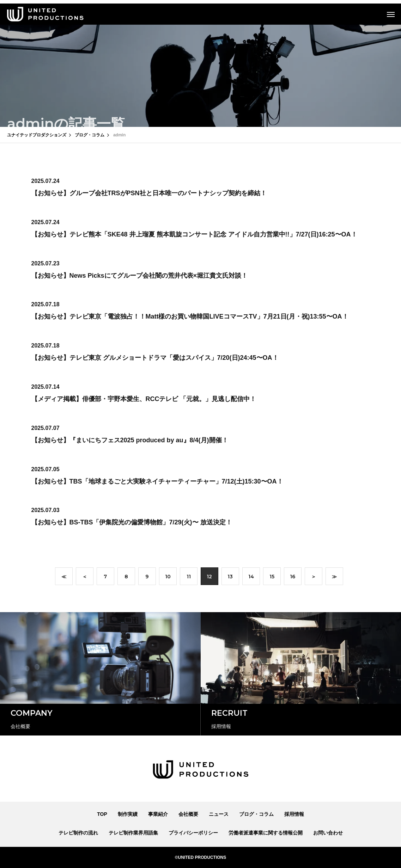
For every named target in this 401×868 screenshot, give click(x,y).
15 (272, 578)
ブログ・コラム (256, 814)
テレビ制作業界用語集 (133, 833)
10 (168, 578)
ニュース (219, 814)
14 (251, 578)
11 (189, 578)
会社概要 (188, 814)
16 (293, 578)
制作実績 (128, 814)
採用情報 (294, 814)
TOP (102, 814)
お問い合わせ (328, 833)
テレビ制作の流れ (78, 833)
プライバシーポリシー (193, 833)
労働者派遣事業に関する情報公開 (266, 833)
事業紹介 (158, 814)
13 (230, 578)
